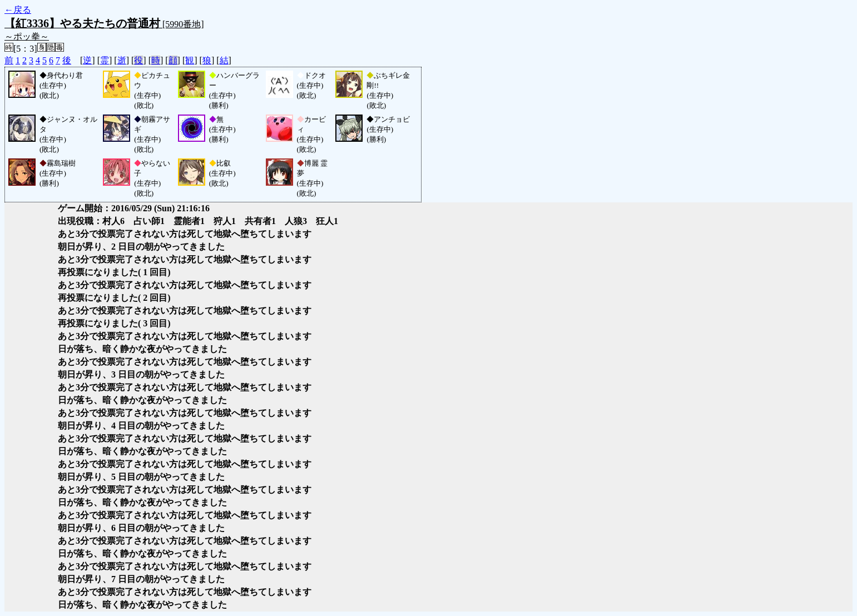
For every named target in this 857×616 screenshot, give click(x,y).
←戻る (18, 10)
